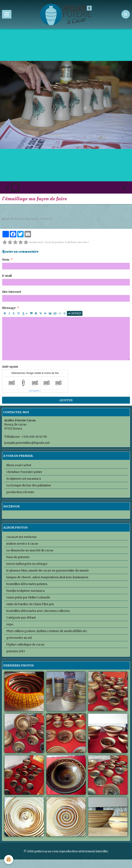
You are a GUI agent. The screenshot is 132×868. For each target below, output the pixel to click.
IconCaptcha (34, 391)
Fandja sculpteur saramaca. (26, 591)
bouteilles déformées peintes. (27, 584)
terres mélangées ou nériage (27, 564)
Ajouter (66, 400)
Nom (6, 260)
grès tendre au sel (19, 638)
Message (9, 308)
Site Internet (12, 292)
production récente (20, 492)
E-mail (7, 276)
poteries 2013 (16, 651)
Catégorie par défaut (21, 618)
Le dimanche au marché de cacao (30, 550)
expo (10, 624)
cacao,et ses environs (21, 537)
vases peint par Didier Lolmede (28, 597)
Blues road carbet (19, 465)
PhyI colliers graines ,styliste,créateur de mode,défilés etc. (47, 631)
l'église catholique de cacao (25, 644)
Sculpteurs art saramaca (24, 479)
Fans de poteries (18, 557)
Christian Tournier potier (24, 472)
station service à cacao (22, 544)
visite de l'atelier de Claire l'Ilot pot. (30, 604)
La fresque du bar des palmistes (29, 485)
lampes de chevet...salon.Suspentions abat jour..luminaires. (48, 577)
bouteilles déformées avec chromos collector (38, 611)
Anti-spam (10, 367)
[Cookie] (9, 860)
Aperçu (75, 313)
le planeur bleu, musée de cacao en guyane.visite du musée (48, 571)
